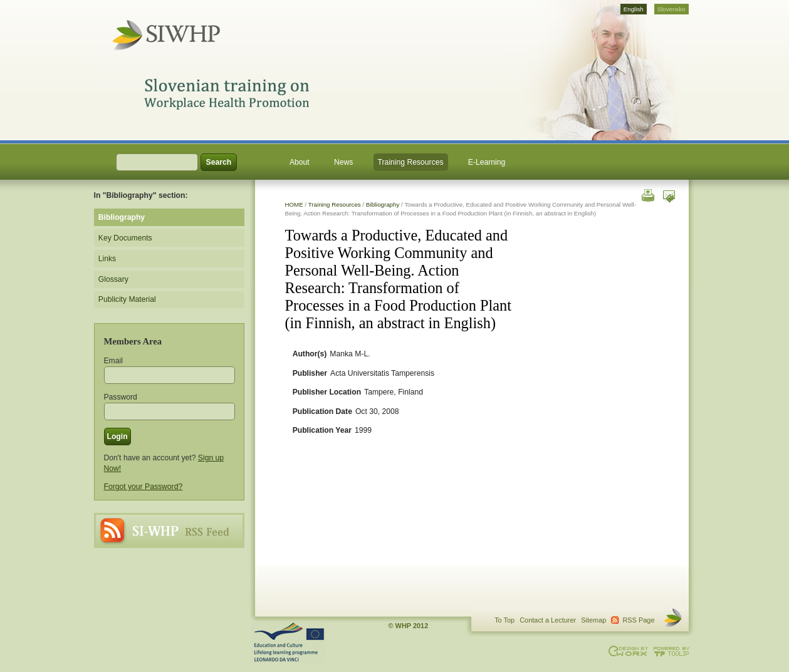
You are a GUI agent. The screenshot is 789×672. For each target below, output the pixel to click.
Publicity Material (127, 299)
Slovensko (671, 9)
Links (107, 259)
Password (121, 397)
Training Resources (411, 162)
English (634, 9)
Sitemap (593, 620)
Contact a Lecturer (548, 620)
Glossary (113, 279)
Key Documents (125, 238)
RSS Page (169, 530)
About (300, 162)
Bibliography (383, 204)
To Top (504, 620)
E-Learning (487, 162)
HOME (294, 204)
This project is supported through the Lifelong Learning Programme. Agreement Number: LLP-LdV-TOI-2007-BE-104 (288, 643)
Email (113, 361)
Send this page (669, 194)
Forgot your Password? (144, 487)
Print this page (647, 194)
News (343, 162)
